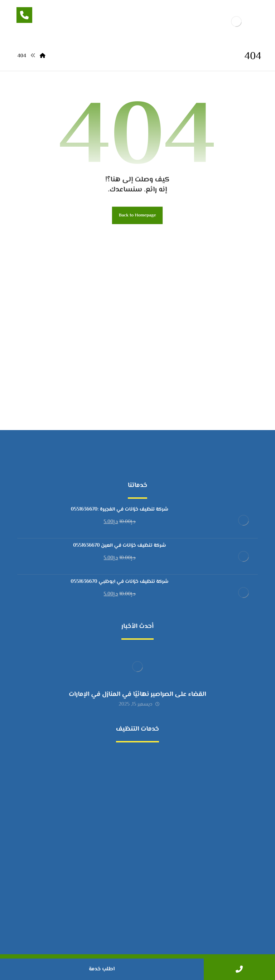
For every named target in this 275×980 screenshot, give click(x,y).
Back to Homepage (137, 215)
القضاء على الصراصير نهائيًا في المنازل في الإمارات (137, 694)
